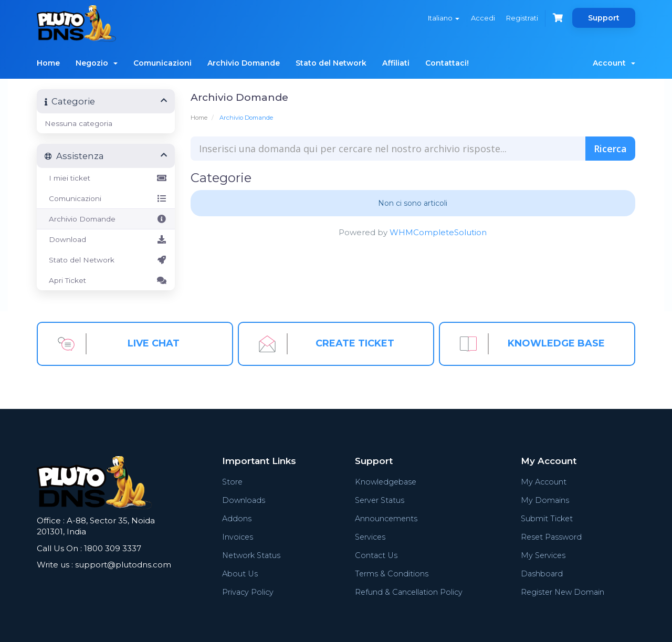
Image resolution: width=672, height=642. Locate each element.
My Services (543, 555)
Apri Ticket (106, 280)
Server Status (379, 500)
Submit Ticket (546, 518)
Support (604, 18)
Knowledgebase (385, 482)
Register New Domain (563, 592)
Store (233, 482)
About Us (240, 573)
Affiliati (396, 63)
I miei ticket (106, 178)
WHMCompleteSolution (438, 232)
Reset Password (551, 537)
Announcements (386, 518)
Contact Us (375, 555)
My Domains (544, 500)
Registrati (521, 18)
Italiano (439, 18)
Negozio (97, 63)
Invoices (238, 537)
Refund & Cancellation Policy (409, 592)
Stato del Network (331, 63)
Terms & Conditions (390, 573)
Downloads (244, 500)
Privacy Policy (249, 592)
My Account (543, 482)
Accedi (480, 18)
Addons (237, 518)
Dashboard (541, 573)
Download (106, 239)
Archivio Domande (244, 63)
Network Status (253, 555)
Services (370, 537)
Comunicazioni (162, 63)
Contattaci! (447, 63)
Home (48, 63)
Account (614, 63)
